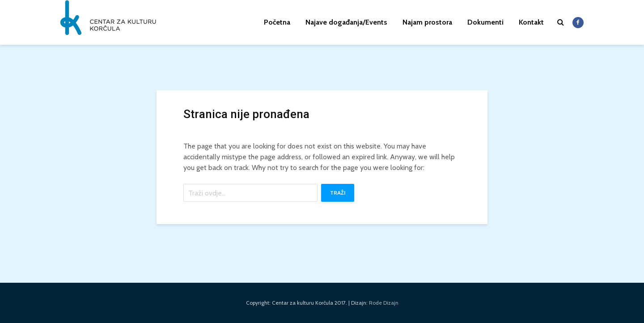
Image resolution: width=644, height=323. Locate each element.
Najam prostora (427, 22)
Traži (338, 193)
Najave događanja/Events (346, 22)
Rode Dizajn (384, 303)
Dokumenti (485, 22)
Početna (277, 22)
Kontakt (531, 22)
